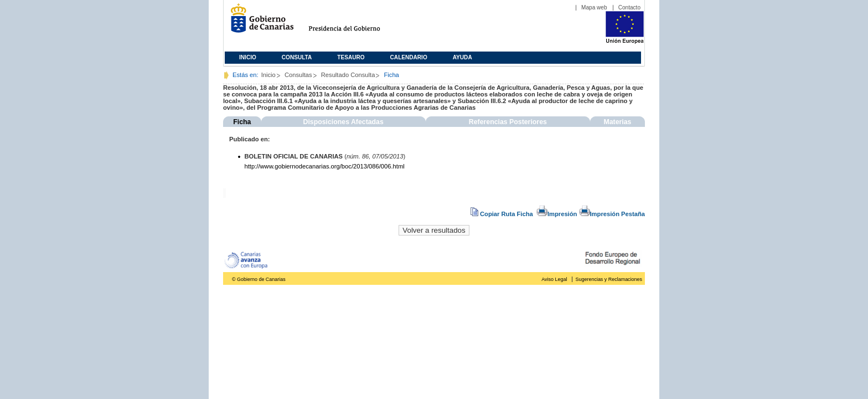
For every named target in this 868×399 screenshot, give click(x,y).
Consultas (298, 75)
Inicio (248, 57)
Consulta (297, 57)
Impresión (557, 214)
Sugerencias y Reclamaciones (609, 279)
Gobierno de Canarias (259, 22)
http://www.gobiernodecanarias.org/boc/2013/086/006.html (325, 166)
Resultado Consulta (348, 75)
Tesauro (351, 57)
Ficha (242, 122)
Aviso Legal (554, 279)
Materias (617, 122)
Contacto (629, 7)
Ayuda (463, 57)
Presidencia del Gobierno (355, 22)
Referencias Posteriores (508, 122)
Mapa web (594, 7)
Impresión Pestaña (612, 214)
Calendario (409, 57)
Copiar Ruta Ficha (503, 214)
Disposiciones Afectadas (343, 122)
